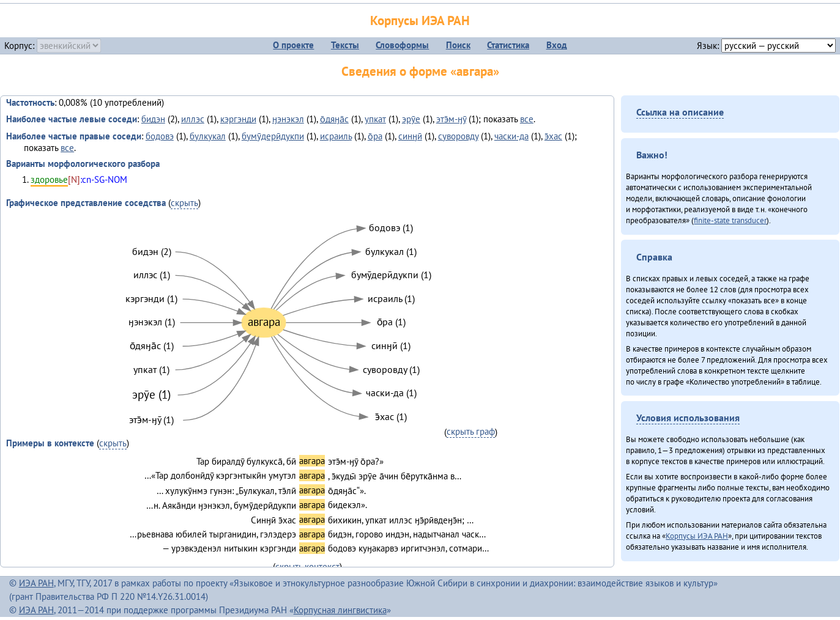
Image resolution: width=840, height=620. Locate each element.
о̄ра (375, 136)
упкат (375, 119)
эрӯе (411, 119)
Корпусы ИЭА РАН (420, 20)
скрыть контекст (307, 566)
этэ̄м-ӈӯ (451, 119)
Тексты (345, 45)
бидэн (153, 119)
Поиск (458, 45)
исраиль (336, 136)
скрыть (184, 203)
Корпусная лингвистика (340, 610)
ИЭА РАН (36, 583)
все (527, 119)
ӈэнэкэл (288, 119)
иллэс (193, 119)
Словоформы (402, 45)
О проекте (293, 45)
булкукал (208, 136)
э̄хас (553, 136)
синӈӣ (410, 136)
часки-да (511, 136)
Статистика (508, 45)
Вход (557, 45)
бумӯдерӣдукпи (273, 136)
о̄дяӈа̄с (334, 119)
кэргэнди (238, 119)
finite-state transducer (730, 220)
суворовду (458, 136)
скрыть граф (471, 431)
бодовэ (160, 136)
